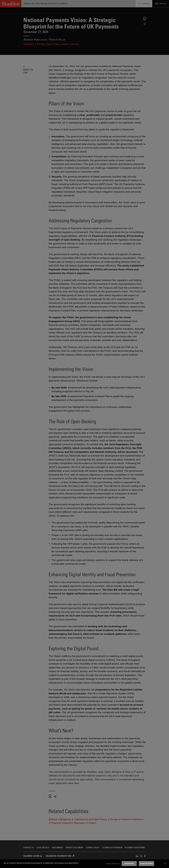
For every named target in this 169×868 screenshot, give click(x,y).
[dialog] (84, 864)
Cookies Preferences (113, 863)
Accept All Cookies (146, 863)
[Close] (165, 864)
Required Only (129, 863)
